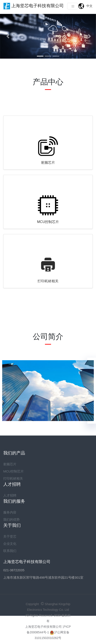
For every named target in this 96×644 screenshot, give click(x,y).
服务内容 (10, 512)
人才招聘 (10, 495)
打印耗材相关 (48, 281)
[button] (7, 36)
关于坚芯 (10, 536)
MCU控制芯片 (48, 222)
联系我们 (10, 551)
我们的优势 (11, 519)
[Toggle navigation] (72, 6)
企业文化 (10, 544)
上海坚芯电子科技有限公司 (34, 6)
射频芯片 (48, 163)
